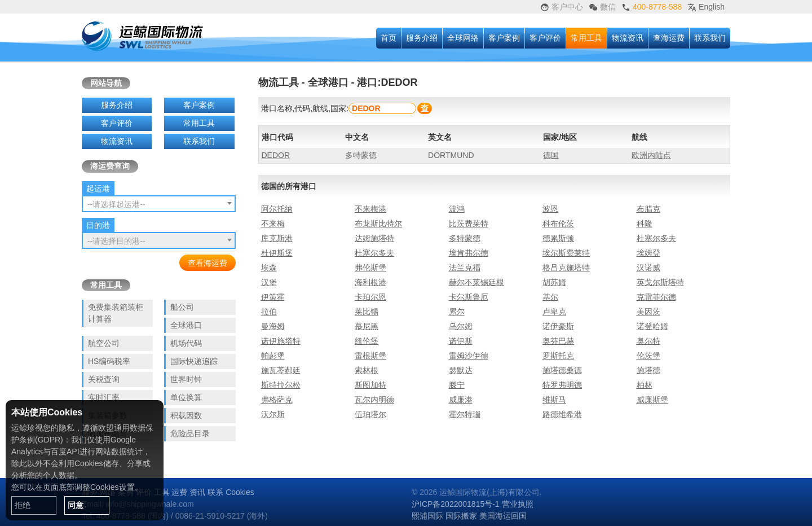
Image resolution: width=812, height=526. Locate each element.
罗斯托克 (558, 356)
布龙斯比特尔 (378, 223)
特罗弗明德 (562, 385)
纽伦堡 (367, 341)
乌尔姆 (461, 326)
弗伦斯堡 (370, 268)
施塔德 (648, 370)
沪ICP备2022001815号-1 (456, 504)
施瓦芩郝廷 (281, 370)
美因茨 (648, 312)
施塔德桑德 (562, 370)
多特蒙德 (465, 238)
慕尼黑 (367, 326)
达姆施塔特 (374, 238)
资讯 (197, 492)
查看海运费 (208, 263)
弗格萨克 (277, 400)
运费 (179, 492)
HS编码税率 (109, 361)
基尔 (550, 297)
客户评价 (545, 38)
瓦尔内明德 (374, 400)
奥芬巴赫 (558, 341)
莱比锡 (367, 312)
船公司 (182, 307)
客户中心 (562, 7)
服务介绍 (422, 38)
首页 (389, 38)
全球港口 (186, 325)
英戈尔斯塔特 (660, 282)
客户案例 (504, 38)
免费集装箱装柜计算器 (116, 313)
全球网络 (463, 38)
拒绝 (23, 505)
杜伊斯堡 (277, 253)
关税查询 (104, 379)
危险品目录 (190, 433)
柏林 (645, 385)
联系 (215, 492)
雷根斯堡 (370, 356)
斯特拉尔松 (281, 385)
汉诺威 (648, 268)
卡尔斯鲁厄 (469, 297)
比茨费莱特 (469, 223)
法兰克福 (465, 268)
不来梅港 (370, 209)
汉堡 (269, 282)
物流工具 (279, 82)
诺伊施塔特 (281, 341)
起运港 (98, 189)
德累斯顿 (558, 238)
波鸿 (457, 209)
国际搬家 (461, 516)
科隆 (645, 223)
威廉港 (461, 400)
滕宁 (457, 385)
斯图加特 (370, 385)
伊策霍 (273, 297)
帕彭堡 (273, 356)
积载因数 (186, 415)
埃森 (269, 268)
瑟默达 (461, 370)
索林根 (367, 370)
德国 (551, 155)
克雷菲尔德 (656, 297)
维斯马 (554, 400)
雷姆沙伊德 (469, 356)
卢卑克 (554, 312)
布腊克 (648, 209)
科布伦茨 (558, 223)
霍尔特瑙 (465, 414)
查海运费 (669, 38)
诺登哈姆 (652, 326)
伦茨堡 (648, 356)
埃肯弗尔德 (469, 253)
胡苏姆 (554, 282)
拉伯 (269, 312)
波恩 (550, 209)
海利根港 (370, 282)
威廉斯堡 (652, 400)
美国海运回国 (503, 516)
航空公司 (104, 343)
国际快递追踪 (194, 361)
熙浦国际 (427, 516)
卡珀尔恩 (370, 297)
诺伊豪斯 (558, 326)
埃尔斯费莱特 (566, 253)
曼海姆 (273, 326)
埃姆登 (648, 253)
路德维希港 (562, 414)
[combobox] (159, 204)
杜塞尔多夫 (656, 238)
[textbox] (159, 204)
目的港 (98, 225)
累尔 (457, 312)
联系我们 (710, 38)
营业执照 (518, 504)
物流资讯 (628, 38)
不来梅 (273, 223)
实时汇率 (104, 397)
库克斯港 (277, 238)
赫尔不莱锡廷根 (476, 282)
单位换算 (186, 397)
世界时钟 (186, 379)
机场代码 (186, 343)
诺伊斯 (461, 341)
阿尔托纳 (277, 209)
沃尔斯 (273, 414)
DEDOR (276, 155)
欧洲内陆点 (651, 155)
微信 (602, 7)
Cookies (240, 492)
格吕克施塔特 (566, 268)
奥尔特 (648, 341)
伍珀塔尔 (370, 414)
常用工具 (586, 38)
